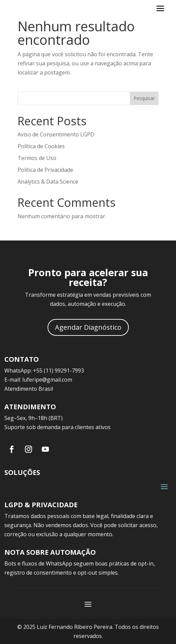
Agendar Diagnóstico (88, 327)
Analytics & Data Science (48, 182)
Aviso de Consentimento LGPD (56, 134)
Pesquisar (144, 98)
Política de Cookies (41, 146)
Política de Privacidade (45, 170)
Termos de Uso (37, 158)
